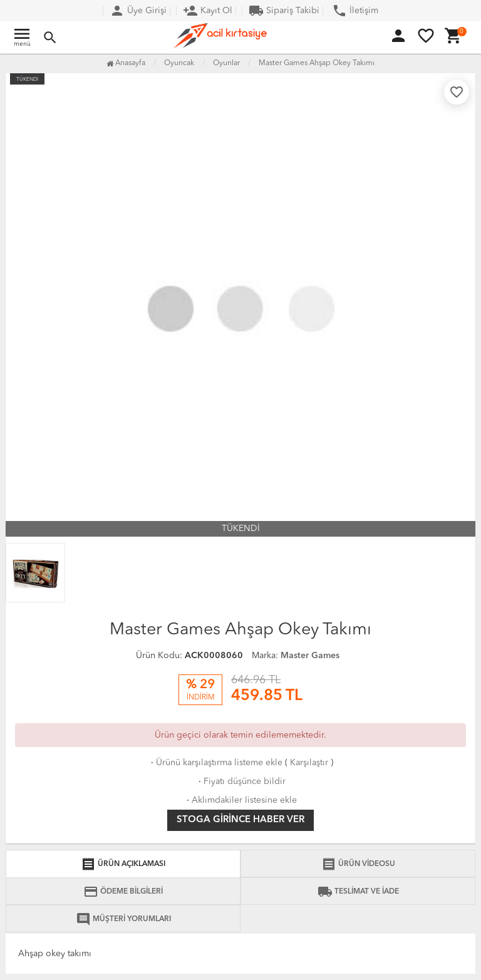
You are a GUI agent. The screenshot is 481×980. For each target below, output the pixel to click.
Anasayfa (126, 63)
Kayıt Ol (208, 11)
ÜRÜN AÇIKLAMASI (123, 864)
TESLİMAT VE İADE (358, 892)
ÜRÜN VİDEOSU (358, 864)
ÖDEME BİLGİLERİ (123, 892)
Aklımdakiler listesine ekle (240, 800)
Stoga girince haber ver (240, 820)
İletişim (355, 11)
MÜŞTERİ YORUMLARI (123, 919)
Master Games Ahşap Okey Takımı (317, 63)
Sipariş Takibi (284, 11)
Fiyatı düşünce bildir (241, 781)
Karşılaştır (309, 763)
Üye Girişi (138, 11)
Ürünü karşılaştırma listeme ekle (215, 763)
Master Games (310, 656)
